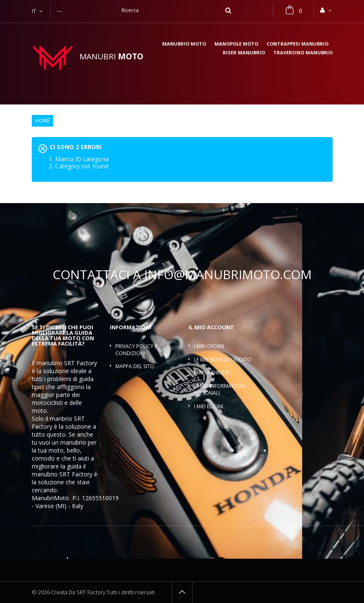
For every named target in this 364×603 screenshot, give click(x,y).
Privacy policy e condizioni (136, 350)
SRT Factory (76, 474)
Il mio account (211, 327)
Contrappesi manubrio (298, 44)
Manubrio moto (184, 44)
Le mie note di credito (223, 360)
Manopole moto (236, 44)
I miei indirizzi (211, 373)
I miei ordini (209, 346)
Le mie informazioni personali (220, 389)
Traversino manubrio (303, 53)
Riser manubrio (244, 53)
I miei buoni (209, 406)
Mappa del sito (135, 366)
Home (42, 121)
